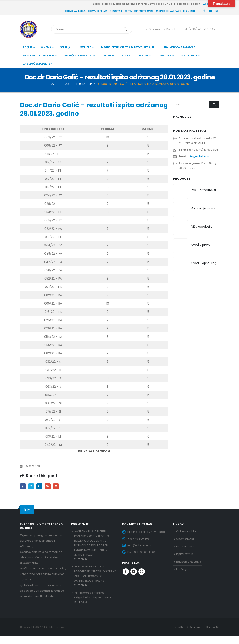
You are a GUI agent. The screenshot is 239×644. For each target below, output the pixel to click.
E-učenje (189, 11)
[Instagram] (216, 11)
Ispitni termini (144, 11)
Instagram (142, 574)
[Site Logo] (29, 29)
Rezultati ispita (121, 11)
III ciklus (145, 56)
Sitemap (194, 634)
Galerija (65, 47)
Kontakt (170, 29)
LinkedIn (40, 486)
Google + (49, 486)
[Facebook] (204, 11)
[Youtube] (210, 11)
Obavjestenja (98, 11)
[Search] (126, 29)
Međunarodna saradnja (179, 47)
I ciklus (106, 56)
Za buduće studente (37, 64)
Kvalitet (85, 47)
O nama (153, 29)
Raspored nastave (168, 11)
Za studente (189, 56)
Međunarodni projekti (38, 56)
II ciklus (125, 56)
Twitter (32, 486)
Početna (29, 47)
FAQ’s (180, 634)
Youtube (134, 574)
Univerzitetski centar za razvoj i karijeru (128, 47)
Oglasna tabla (75, 11)
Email (58, 486)
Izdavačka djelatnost (77, 56)
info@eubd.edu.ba (202, 158)
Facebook (23, 486)
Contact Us (212, 634)
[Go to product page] (181, 194)
